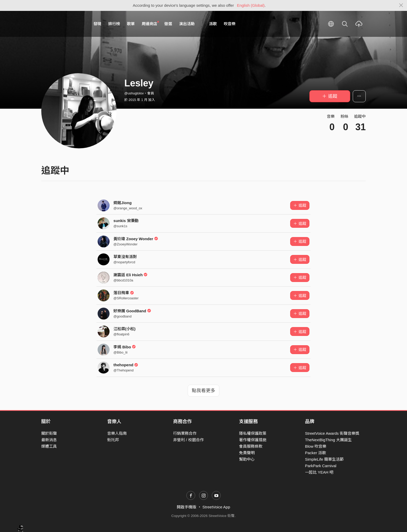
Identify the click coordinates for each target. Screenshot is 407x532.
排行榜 (114, 24)
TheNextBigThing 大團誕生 (328, 440)
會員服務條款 (251, 446)
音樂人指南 (117, 433)
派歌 (213, 24)
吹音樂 (230, 24)
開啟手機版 (186, 507)
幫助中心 (247, 459)
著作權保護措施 (253, 440)
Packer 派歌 (316, 453)
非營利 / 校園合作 (188, 440)
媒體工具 (49, 446)
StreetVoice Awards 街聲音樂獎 (332, 433)
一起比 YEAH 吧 (319, 472)
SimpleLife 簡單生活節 (324, 459)
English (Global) (251, 5)
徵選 (168, 24)
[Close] (401, 5)
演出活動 (187, 24)
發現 (97, 24)
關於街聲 (49, 433)
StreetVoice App (216, 507)
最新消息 (49, 440)
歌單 (131, 24)
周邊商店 (150, 24)
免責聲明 (247, 453)
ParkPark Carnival (321, 466)
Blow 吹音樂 (316, 446)
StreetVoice (63, 24)
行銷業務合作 (185, 433)
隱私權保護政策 (253, 433)
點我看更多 (203, 391)
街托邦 (113, 440)
